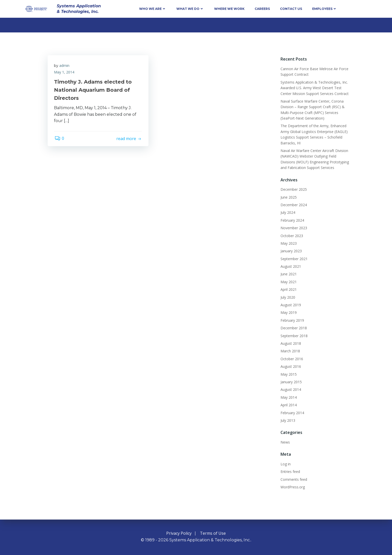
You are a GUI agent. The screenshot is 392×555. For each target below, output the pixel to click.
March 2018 (290, 351)
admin (66, 67)
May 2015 (288, 374)
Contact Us (291, 9)
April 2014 (288, 405)
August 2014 (290, 389)
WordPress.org (292, 487)
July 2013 (287, 420)
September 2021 (293, 259)
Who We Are (153, 9)
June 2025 (288, 197)
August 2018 (290, 343)
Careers (262, 9)
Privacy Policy (179, 533)
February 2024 (292, 220)
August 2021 (290, 266)
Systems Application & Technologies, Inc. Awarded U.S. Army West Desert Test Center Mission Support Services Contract (314, 88)
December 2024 (293, 205)
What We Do (190, 9)
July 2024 (287, 212)
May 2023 (288, 243)
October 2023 (291, 235)
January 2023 (290, 251)
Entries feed (290, 472)
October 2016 (291, 359)
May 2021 (288, 282)
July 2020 (287, 297)
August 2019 (290, 305)
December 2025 (293, 189)
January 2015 (290, 382)
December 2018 (293, 328)
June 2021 (288, 274)
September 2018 (293, 336)
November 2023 (293, 228)
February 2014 (292, 413)
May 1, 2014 (65, 73)
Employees (325, 9)
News (284, 442)
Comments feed (293, 479)
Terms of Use (213, 533)
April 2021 (288, 289)
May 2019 (288, 312)
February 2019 (292, 320)
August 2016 (290, 366)
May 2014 (288, 397)
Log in (285, 464)
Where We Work (229, 9)
